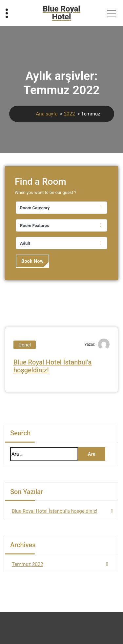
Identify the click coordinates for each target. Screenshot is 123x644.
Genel (25, 345)
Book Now (32, 261)
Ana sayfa (47, 114)
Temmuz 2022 (28, 564)
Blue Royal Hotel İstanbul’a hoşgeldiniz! (55, 511)
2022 (70, 114)
